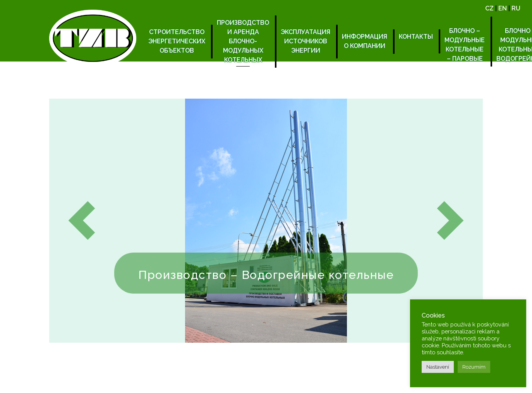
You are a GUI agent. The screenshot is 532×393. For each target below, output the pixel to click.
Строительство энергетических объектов (177, 41)
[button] (82, 221)
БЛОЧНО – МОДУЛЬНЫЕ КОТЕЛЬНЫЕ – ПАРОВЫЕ (465, 45)
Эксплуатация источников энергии (305, 41)
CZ (489, 8)
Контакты (416, 37)
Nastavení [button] (438, 367)
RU (516, 8)
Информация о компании (365, 41)
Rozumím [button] (474, 367)
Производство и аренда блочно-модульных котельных (243, 41)
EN (503, 8)
